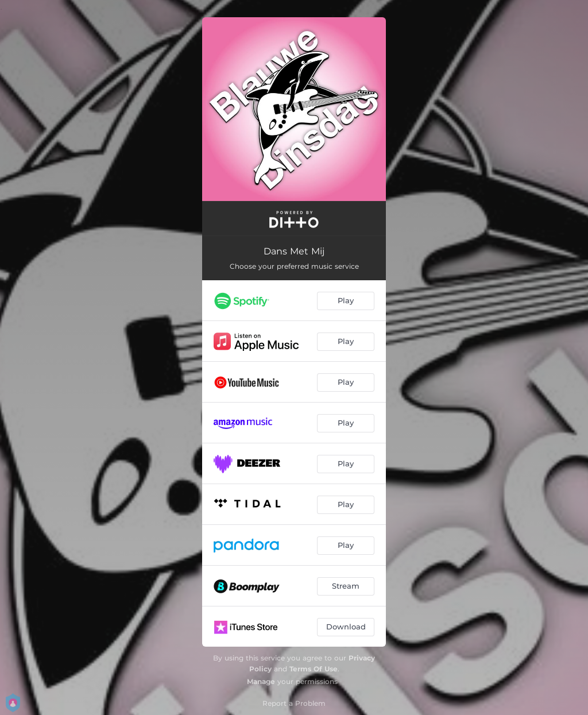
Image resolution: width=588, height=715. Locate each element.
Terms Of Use (314, 669)
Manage (261, 681)
